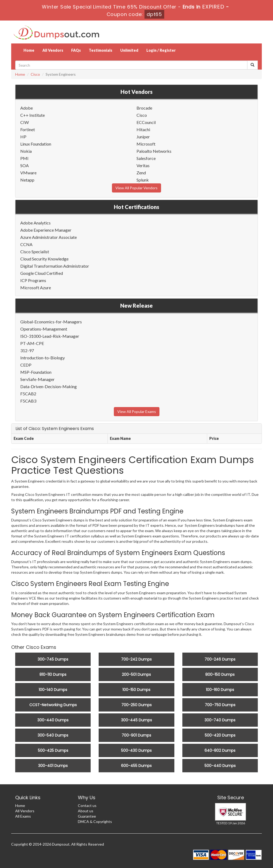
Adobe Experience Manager (46, 230)
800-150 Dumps (220, 674)
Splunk (143, 180)
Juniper (143, 137)
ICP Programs (33, 280)
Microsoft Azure (36, 288)
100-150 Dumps (136, 690)
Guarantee (87, 816)
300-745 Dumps (53, 659)
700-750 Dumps (220, 705)
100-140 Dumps (53, 690)
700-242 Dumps (136, 659)
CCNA (26, 244)
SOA (25, 165)
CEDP (26, 365)
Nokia (26, 151)
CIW (25, 122)
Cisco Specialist (35, 252)
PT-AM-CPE (32, 343)
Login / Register (161, 50)
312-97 (27, 350)
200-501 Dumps (136, 674)
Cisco (35, 74)
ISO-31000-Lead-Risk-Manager (50, 336)
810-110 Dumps (53, 674)
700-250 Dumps (136, 705)
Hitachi (143, 129)
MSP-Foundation (36, 372)
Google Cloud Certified (42, 273)
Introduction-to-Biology (43, 358)
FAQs (76, 50)
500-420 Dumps (220, 735)
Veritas (143, 165)
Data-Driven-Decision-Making (49, 386)
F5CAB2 (28, 394)
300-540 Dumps (53, 735)
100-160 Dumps (220, 690)
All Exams (23, 816)
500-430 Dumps (136, 750)
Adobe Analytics (35, 223)
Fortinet (28, 129)
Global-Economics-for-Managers (51, 322)
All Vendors (53, 50)
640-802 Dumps (220, 750)
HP (23, 137)
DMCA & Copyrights (95, 821)
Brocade (144, 108)
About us (86, 811)
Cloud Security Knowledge (44, 259)
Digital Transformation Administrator (55, 266)
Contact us (87, 805)
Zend (141, 173)
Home (29, 50)
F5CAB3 (28, 401)
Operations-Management (44, 329)
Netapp (27, 180)
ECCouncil (146, 122)
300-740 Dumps (220, 720)
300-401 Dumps (53, 766)
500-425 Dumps (53, 750)
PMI (24, 158)
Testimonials (101, 50)
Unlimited (129, 50)
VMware (28, 173)
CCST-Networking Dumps (53, 705)
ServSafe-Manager (37, 379)
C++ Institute (33, 115)
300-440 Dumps (53, 720)
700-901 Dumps (136, 735)
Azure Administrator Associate (49, 237)
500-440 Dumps (220, 766)
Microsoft (146, 144)
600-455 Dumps (136, 766)
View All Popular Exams (137, 411)
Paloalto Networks (154, 151)
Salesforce (146, 158)
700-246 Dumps (220, 659)
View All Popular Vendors (136, 188)
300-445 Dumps (136, 720)
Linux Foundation (36, 144)
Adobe (27, 108)
